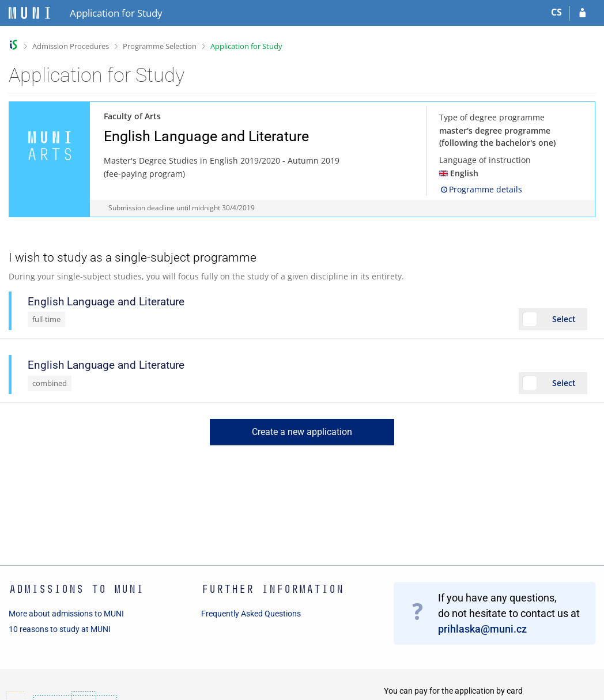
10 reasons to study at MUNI (60, 629)
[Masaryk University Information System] (29, 13)
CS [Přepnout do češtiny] (556, 12)
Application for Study (246, 46)
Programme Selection (160, 46)
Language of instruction (485, 160)
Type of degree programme (492, 117)
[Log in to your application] (582, 13)
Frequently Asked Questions (251, 614)
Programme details (481, 189)
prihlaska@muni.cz (482, 629)
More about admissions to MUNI (66, 614)
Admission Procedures (71, 46)
